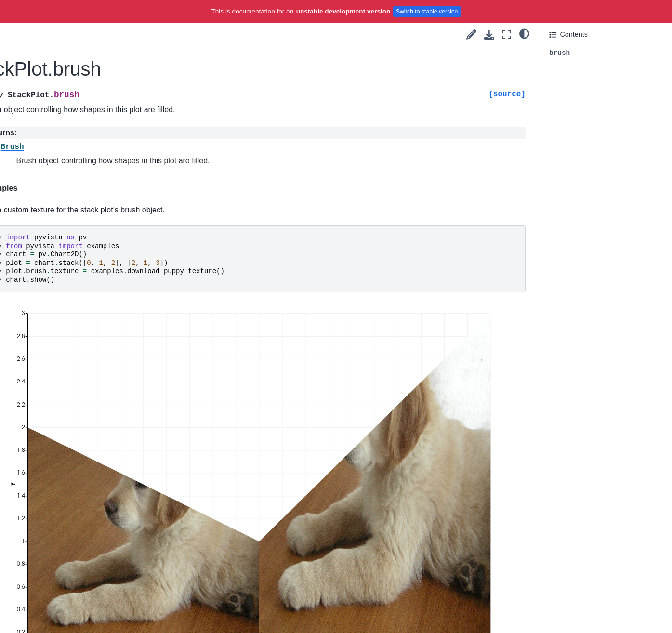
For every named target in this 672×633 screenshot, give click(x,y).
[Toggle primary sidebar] (151, 34)
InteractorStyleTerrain (61, 343)
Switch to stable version (427, 12)
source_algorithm (54, 595)
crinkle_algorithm (54, 462)
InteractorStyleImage (60, 236)
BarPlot (47, 87)
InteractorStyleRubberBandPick (76, 297)
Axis (42, 41)
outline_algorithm (54, 508)
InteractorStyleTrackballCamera (77, 328)
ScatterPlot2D (57, 72)
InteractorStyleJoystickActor (71, 251)
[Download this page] (489, 35)
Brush (45, 26)
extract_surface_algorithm (68, 492)
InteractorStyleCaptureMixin (69, 215)
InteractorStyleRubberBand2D (74, 282)
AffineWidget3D (52, 179)
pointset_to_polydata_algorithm (76, 550)
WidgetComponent (57, 163)
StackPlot (52, 118)
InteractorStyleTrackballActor (72, 313)
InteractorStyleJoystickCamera (75, 267)
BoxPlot (48, 133)
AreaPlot (49, 102)
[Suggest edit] (471, 34)
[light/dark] (524, 33)
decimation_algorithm (61, 477)
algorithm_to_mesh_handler (71, 405)
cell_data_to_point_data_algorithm (76, 441)
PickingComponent (57, 194)
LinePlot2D (53, 56)
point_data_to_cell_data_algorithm (76, 529)
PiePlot (47, 148)
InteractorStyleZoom (59, 358)
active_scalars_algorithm (66, 374)
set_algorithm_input (58, 565)
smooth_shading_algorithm (70, 580)
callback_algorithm (57, 420)
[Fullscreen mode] (507, 34)
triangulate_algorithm (60, 611)
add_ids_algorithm (56, 389)
